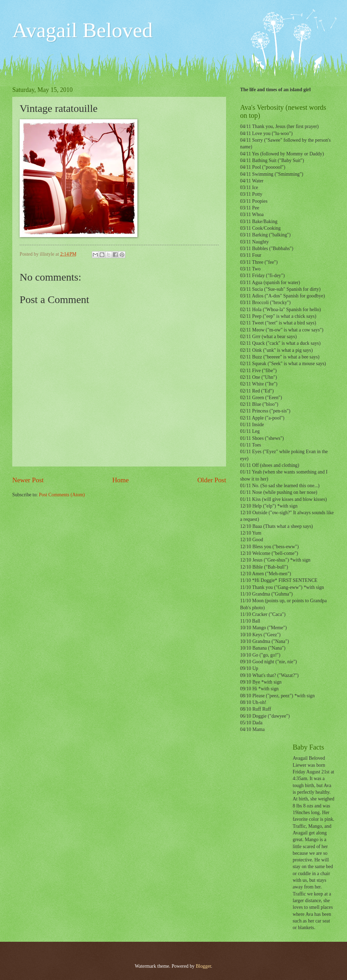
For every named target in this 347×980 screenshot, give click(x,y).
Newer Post (28, 480)
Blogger (203, 966)
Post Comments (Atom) (62, 495)
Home (120, 480)
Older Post (212, 480)
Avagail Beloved (82, 30)
